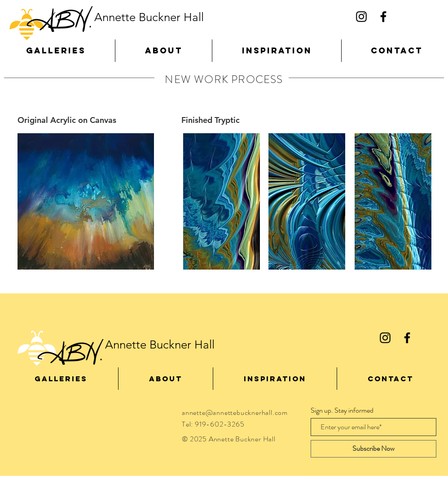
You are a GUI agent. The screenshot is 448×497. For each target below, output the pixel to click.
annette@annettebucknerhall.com (235, 412)
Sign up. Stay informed (342, 410)
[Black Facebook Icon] (383, 17)
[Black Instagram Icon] (361, 17)
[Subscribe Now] (373, 449)
